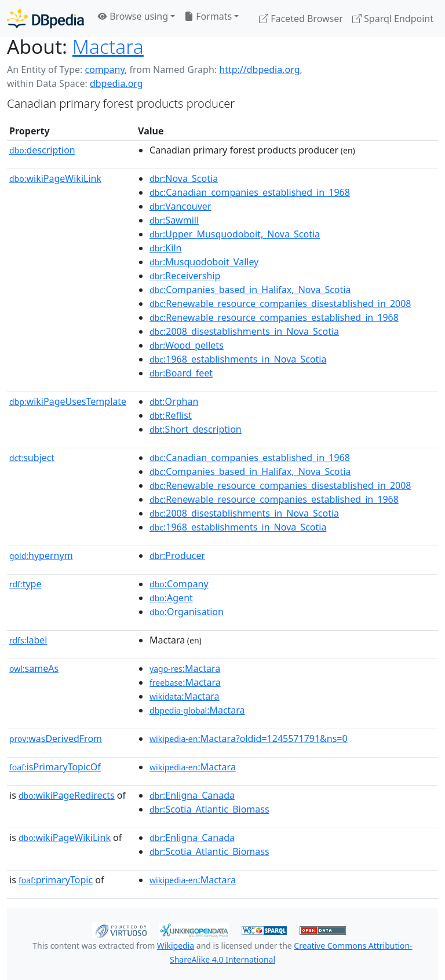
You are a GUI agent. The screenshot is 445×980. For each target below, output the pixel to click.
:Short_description (196, 429)
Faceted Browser (301, 19)
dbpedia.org (116, 83)
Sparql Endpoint (393, 19)
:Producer (177, 555)
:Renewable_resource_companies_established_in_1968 (274, 317)
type (25, 584)
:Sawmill (174, 220)
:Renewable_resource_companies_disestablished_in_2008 (280, 303)
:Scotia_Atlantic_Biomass (209, 809)
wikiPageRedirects (67, 795)
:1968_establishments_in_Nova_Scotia (238, 359)
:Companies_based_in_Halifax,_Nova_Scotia (250, 290)
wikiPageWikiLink (55, 178)
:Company (179, 584)
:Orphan (174, 401)
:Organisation (187, 612)
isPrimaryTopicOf (55, 767)
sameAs (34, 668)
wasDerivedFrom (56, 738)
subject (32, 458)
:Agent (171, 598)
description (42, 150)
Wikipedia (176, 946)
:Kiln (165, 248)
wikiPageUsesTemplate (68, 401)
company (105, 70)
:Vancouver (180, 206)
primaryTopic (56, 880)
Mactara (108, 46)
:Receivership (185, 276)
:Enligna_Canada (192, 795)
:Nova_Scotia (184, 178)
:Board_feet (181, 373)
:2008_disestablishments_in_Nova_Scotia (244, 331)
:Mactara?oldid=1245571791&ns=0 (249, 738)
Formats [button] (208, 16)
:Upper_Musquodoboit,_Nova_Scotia (235, 234)
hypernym (41, 555)
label (28, 640)
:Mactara (185, 668)
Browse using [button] (133, 16)
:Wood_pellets (187, 345)
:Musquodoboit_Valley (204, 262)
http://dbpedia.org (259, 70)
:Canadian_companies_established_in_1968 (250, 192)
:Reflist (171, 415)
